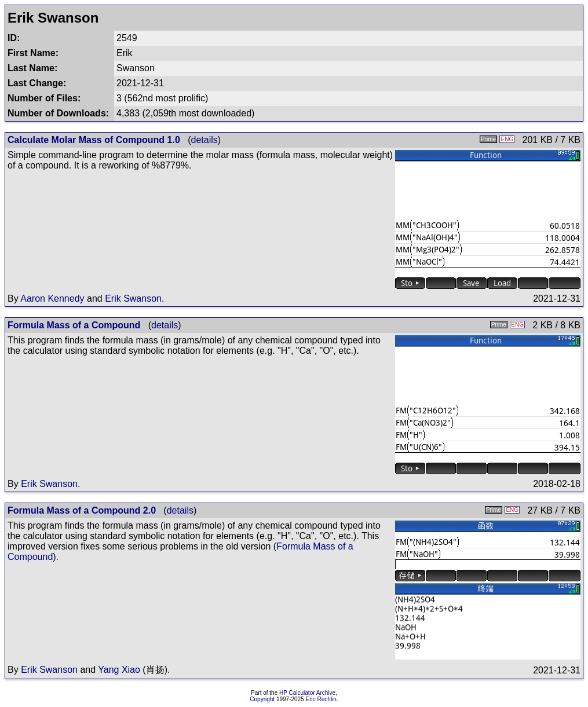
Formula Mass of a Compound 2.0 (82, 510)
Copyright (262, 699)
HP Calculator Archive (307, 693)
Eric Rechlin (321, 699)
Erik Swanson (133, 298)
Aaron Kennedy (52, 298)
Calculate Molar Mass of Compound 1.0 (94, 140)
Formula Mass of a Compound (74, 325)
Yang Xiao (119, 670)
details (204, 140)
